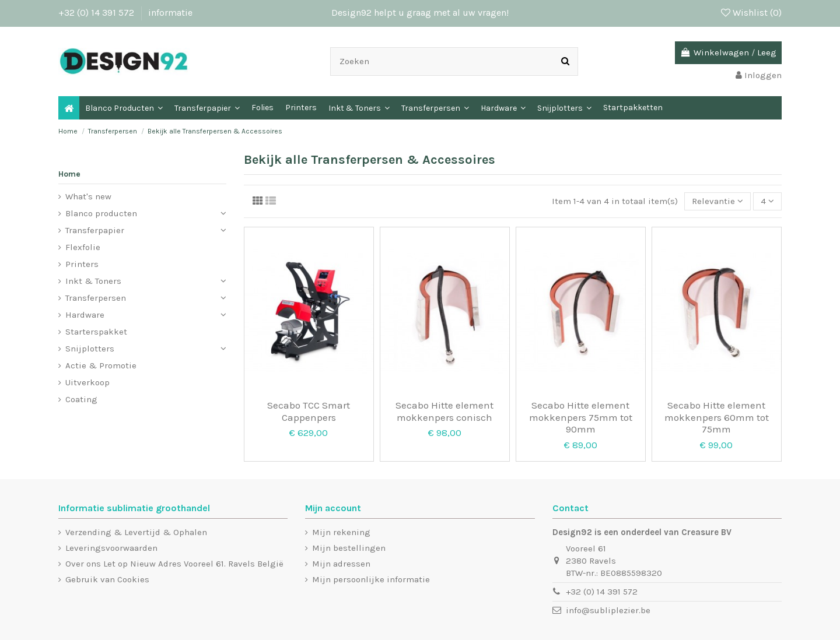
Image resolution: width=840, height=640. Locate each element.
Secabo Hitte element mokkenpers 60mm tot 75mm (717, 417)
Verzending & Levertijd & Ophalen (136, 532)
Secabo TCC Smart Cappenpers (309, 411)
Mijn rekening (341, 532)
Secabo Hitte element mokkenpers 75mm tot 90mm (581, 417)
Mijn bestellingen (349, 548)
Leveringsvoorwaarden (111, 548)
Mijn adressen (341, 564)
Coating (81, 399)
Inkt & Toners (93, 281)
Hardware (85, 315)
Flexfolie (83, 247)
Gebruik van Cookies (107, 579)
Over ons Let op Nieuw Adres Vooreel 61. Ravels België (174, 564)
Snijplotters (90, 349)
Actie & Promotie (101, 365)
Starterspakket (96, 332)
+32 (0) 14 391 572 (97, 13)
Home (69, 174)
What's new (88, 196)
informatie (170, 13)
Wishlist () (751, 13)
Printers (82, 264)
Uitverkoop (87, 382)
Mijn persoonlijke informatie (371, 579)
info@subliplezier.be (608, 610)
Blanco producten (101, 213)
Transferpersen (96, 298)
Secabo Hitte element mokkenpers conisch (444, 411)
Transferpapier (95, 230)
